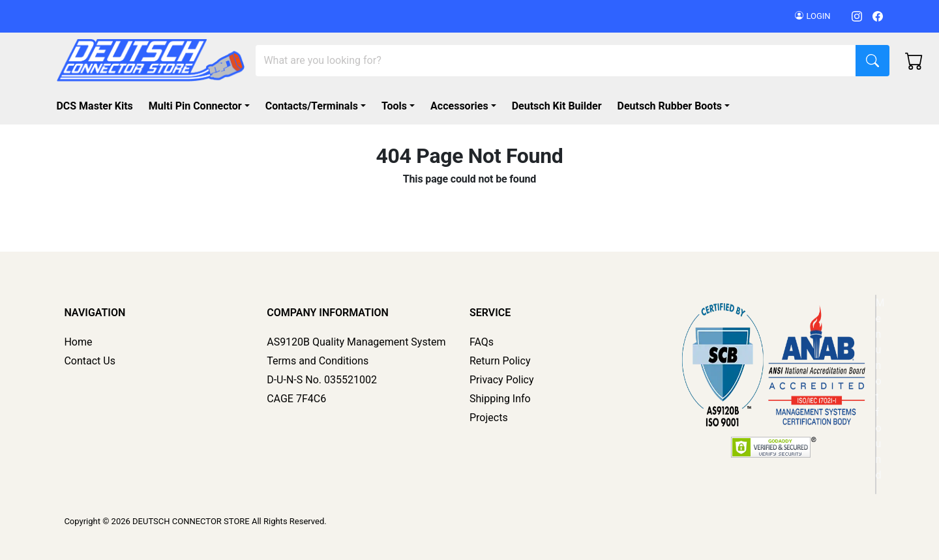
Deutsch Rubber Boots (670, 106)
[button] (677, 106)
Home (78, 342)
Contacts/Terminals (312, 106)
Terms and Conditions (318, 361)
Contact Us (90, 361)
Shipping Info (500, 399)
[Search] (556, 61)
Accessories (459, 106)
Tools (394, 106)
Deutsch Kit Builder (557, 106)
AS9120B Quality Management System (356, 342)
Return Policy (500, 361)
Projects (489, 418)
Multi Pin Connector (195, 106)
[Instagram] (857, 16)
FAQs (482, 342)
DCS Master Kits (94, 106)
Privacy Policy (502, 380)
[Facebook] (878, 16)
